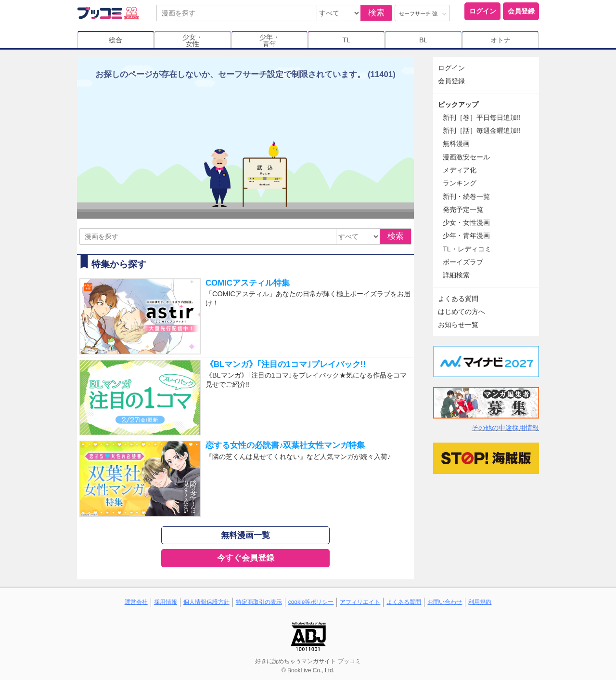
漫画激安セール (466, 157)
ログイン (483, 11)
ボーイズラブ (463, 262)
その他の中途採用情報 (505, 428)
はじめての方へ (462, 312)
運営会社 (136, 602)
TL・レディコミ (467, 249)
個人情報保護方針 (206, 602)
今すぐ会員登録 (246, 558)
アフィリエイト (360, 602)
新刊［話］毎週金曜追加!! (482, 131)
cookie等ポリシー (311, 602)
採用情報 (166, 602)
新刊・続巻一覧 (466, 196)
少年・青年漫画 (466, 235)
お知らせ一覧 (458, 325)
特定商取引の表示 (259, 602)
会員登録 (521, 11)
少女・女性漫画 (466, 222)
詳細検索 (456, 275)
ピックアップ (458, 105)
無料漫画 (456, 144)
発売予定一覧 (463, 209)
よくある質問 (458, 299)
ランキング (460, 183)
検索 (376, 13)
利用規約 (480, 602)
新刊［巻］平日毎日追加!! (482, 118)
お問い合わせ (445, 602)
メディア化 (460, 170)
